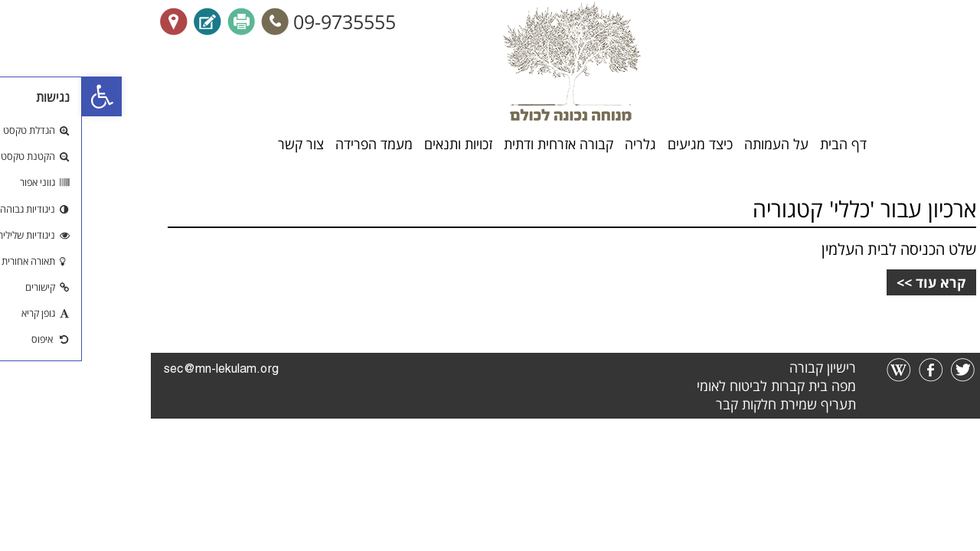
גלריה (559, 144)
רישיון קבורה (741, 367)
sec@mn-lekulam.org (139, 370)
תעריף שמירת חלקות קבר (704, 404)
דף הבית (761, 144)
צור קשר (219, 144)
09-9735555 (263, 21)
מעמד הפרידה (292, 144)
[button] (20, 96)
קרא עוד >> (849, 282)
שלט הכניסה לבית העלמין (817, 249)
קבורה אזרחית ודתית (477, 144)
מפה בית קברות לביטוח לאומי (694, 386)
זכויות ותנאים (376, 144)
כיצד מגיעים (618, 144)
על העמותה (694, 144)
